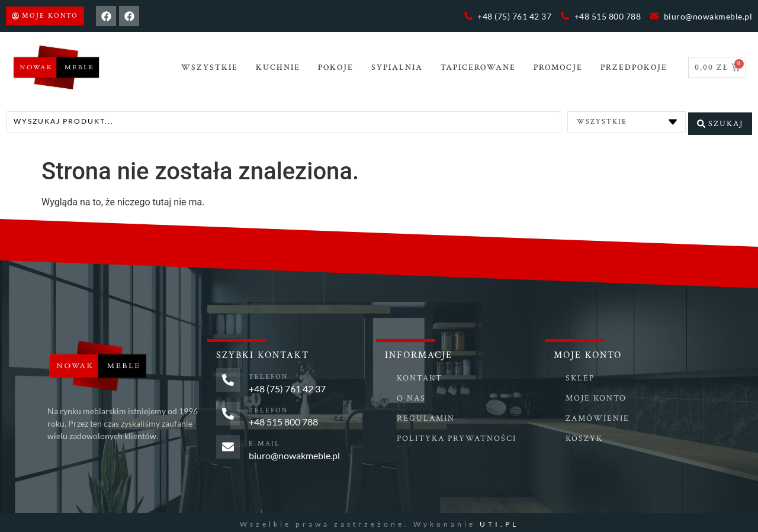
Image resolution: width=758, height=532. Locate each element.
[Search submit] (720, 120)
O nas (411, 395)
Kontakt (420, 375)
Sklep (580, 375)
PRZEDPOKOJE (634, 67)
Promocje (558, 67)
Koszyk (584, 436)
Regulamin (426, 415)
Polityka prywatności (457, 436)
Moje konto (596, 395)
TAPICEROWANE (478, 67)
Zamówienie (598, 415)
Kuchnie (278, 67)
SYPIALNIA (397, 67)
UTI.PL (499, 520)
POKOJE (336, 67)
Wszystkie (210, 67)
